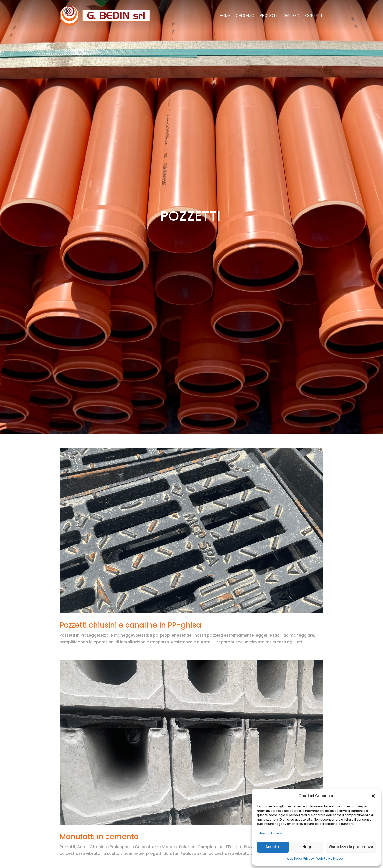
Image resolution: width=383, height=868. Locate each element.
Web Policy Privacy (300, 859)
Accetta (273, 847)
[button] (373, 796)
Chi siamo (245, 16)
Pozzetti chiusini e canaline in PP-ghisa (130, 625)
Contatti (314, 16)
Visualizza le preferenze (351, 847)
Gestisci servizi (271, 833)
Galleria (292, 16)
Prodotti (269, 16)
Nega (308, 847)
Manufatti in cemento (99, 837)
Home (225, 16)
